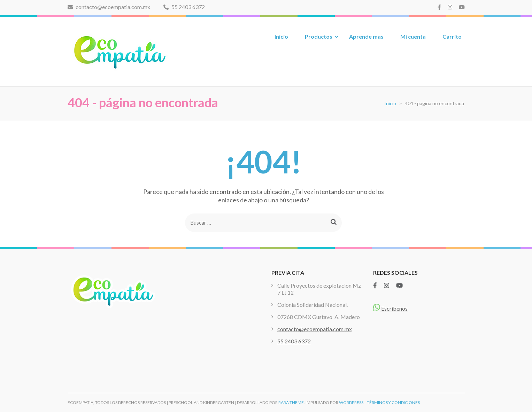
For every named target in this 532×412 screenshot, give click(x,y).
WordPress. (352, 402)
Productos (319, 36)
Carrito (452, 36)
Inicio (281, 36)
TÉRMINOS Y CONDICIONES (393, 402)
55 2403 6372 (184, 7)
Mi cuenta (413, 36)
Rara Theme (291, 402)
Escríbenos (390, 308)
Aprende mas (366, 36)
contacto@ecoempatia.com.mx (109, 7)
